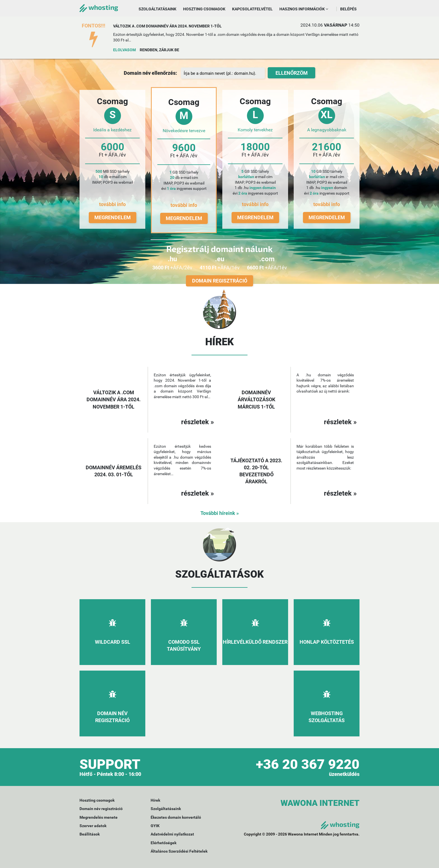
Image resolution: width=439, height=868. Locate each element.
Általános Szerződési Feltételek (179, 851)
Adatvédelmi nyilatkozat (172, 834)
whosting (99, 7)
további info (112, 204)
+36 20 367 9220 (308, 764)
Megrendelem (113, 217)
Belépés (348, 9)
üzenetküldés (344, 774)
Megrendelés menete (99, 817)
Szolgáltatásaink (157, 9)
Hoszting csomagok (204, 9)
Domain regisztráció (220, 281)
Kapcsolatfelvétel (252, 9)
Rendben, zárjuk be (159, 50)
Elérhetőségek (164, 843)
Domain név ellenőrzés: (150, 73)
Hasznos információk (304, 9)
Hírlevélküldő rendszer (255, 642)
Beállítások (90, 834)
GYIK (155, 826)
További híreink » (220, 513)
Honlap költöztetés (327, 642)
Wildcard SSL (113, 642)
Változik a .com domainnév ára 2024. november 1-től (167, 26)
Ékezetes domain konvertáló (176, 817)
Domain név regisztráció (101, 809)
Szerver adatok (93, 826)
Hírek (155, 800)
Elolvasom (124, 50)
